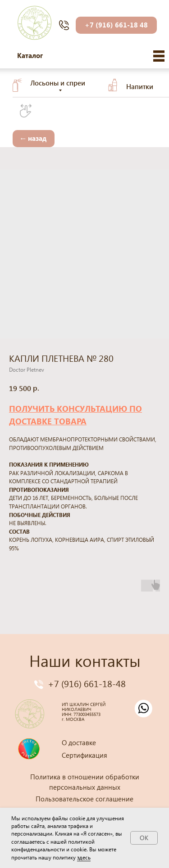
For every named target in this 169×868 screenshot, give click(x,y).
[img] (159, 56)
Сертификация (84, 755)
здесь (84, 857)
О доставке (79, 742)
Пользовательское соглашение (84, 799)
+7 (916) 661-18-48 (87, 683)
